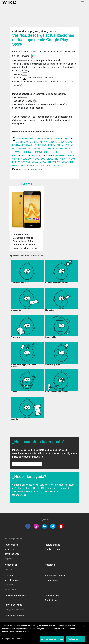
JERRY (57, 138)
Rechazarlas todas (76, 641)
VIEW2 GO (26, 159)
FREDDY (29, 138)
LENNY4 (16, 145)
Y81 (60, 166)
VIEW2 (15, 159)
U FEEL (48, 152)
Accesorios (10, 549)
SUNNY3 (50, 149)
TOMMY (16, 152)
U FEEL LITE (59, 152)
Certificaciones (12, 554)
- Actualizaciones (20, 234)
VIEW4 (35, 162)
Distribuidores (51, 600)
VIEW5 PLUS (68, 162)
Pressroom (50, 565)
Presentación (11, 565)
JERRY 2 (66, 138)
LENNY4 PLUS (29, 145)
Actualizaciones (12, 580)
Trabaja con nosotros (15, 616)
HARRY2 (48, 138)
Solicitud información (15, 596)
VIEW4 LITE (46, 162)
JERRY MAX (22, 142)
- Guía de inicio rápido (22, 241)
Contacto (9, 576)
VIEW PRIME (59, 155)
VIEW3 (63, 159)
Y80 (54, 166)
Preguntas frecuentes (55, 576)
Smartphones (11, 545)
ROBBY (52, 145)
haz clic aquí (37, 169)
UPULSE (25, 155)
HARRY (39, 138)
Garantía (9, 585)
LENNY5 (42, 145)
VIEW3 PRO (24, 162)
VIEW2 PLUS (39, 159)
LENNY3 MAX (66, 142)
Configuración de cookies (13, 641)
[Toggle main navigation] (83, 3)
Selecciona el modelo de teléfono (27, 256)
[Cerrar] (84, 628)
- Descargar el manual (22, 238)
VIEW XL (71, 155)
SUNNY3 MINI (63, 149)
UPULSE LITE (37, 155)
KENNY (43, 142)
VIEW (48, 155)
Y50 (32, 166)
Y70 (49, 166)
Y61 (43, 166)
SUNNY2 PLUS (36, 149)
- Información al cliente (23, 245)
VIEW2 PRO (53, 159)
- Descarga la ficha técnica (25, 248)
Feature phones (52, 545)
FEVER (20, 138)
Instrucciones (51, 580)
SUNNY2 (23, 149)
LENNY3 (53, 142)
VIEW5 (57, 162)
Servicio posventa (13, 605)
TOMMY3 (38, 152)
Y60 (37, 166)
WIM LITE (23, 166)
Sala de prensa (52, 596)
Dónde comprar (52, 549)
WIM (14, 166)
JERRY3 (34, 142)
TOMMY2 (27, 152)
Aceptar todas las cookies (52, 641)
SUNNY (61, 145)
